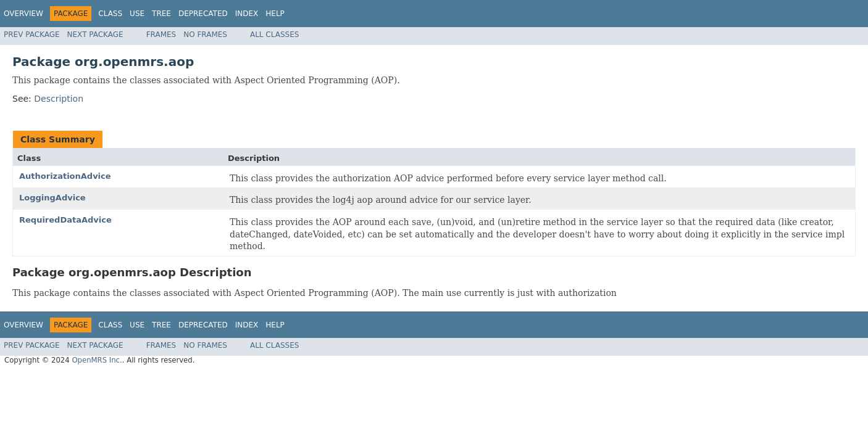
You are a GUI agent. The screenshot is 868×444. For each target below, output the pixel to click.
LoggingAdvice (52, 198)
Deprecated (203, 14)
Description (59, 99)
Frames (161, 35)
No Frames (205, 35)
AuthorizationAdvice (65, 176)
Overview (23, 14)
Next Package (95, 35)
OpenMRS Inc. (97, 360)
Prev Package (32, 35)
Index (247, 14)
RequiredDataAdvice (65, 220)
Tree (161, 14)
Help (275, 14)
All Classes (274, 35)
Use (137, 14)
